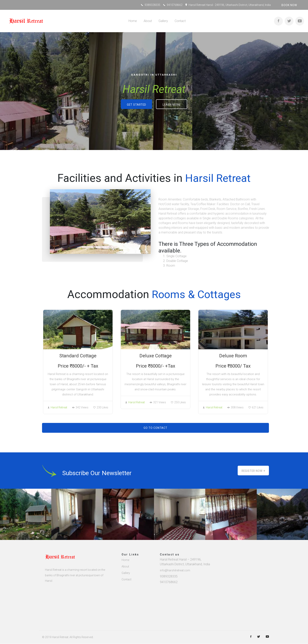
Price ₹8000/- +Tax (155, 366)
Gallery (163, 21)
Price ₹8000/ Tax (233, 366)
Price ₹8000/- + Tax (78, 366)
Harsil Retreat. (60, 637)
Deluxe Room (233, 356)
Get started (136, 105)
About (148, 21)
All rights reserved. (82, 637)
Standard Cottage (78, 356)
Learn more (172, 105)
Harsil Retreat (57, 407)
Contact (180, 21)
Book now (289, 5)
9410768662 (175, 5)
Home (133, 21)
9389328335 (152, 5)
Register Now (253, 471)
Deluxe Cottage (156, 356)
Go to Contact (155, 428)
